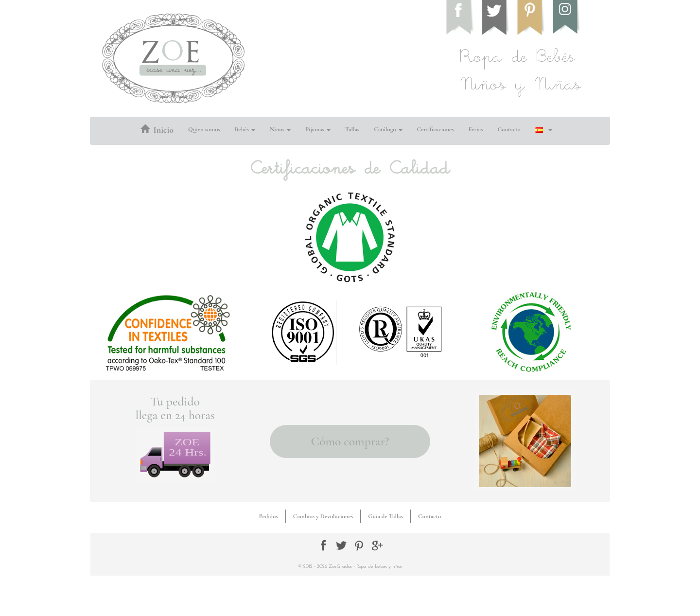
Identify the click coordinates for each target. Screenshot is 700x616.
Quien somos (204, 129)
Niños (280, 129)
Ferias (476, 129)
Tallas (352, 129)
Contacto (509, 129)
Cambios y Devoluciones (323, 516)
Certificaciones (436, 129)
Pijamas (318, 129)
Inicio (157, 130)
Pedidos (269, 516)
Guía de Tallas (385, 516)
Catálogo (388, 129)
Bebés (245, 129)
